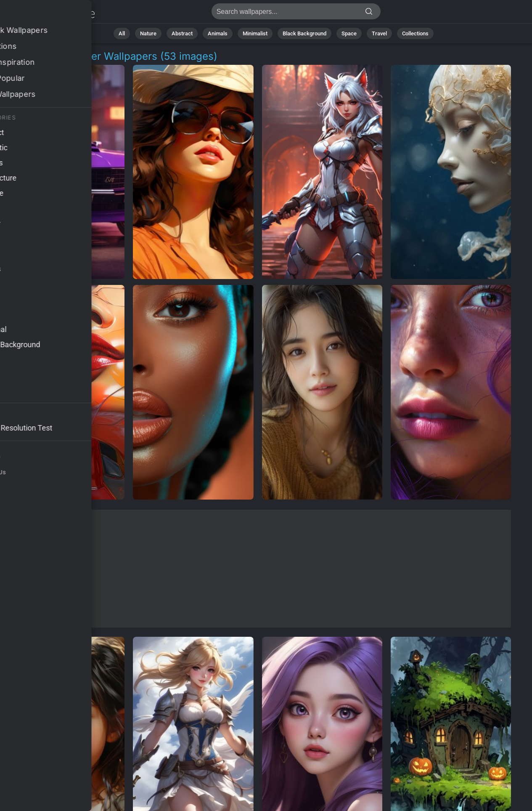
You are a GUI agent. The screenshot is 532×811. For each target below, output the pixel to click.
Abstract (182, 33)
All (122, 33)
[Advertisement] (258, 569)
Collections (415, 33)
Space (349, 33)
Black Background (304, 33)
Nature (148, 33)
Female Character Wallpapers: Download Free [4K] (50, 14)
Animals (218, 33)
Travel (379, 33)
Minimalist (255, 33)
